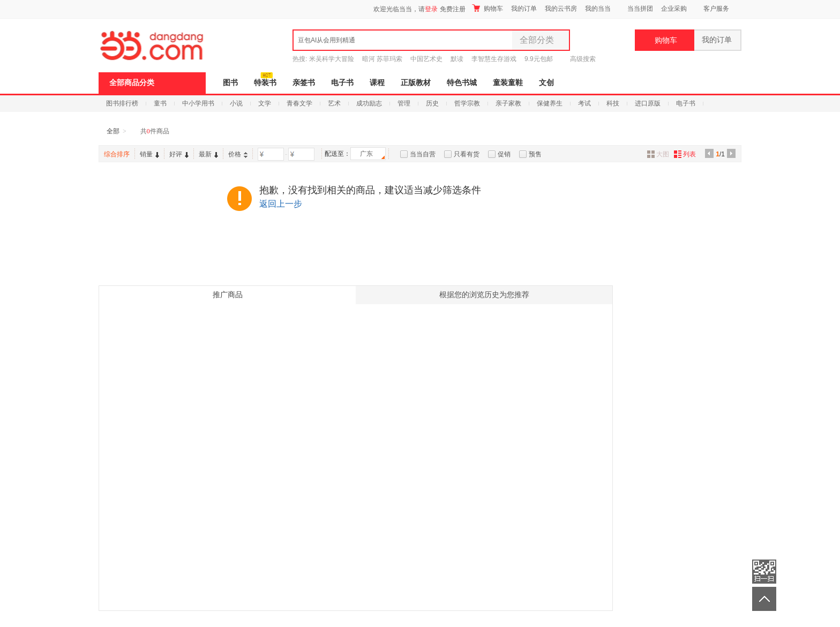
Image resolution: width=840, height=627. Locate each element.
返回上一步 (281, 204)
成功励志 (369, 103)
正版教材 (416, 83)
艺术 (334, 103)
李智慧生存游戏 (494, 59)
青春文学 (299, 103)
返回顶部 (764, 599)
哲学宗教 (467, 103)
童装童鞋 (508, 83)
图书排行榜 (122, 103)
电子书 (342, 83)
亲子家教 (508, 103)
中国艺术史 (426, 59)
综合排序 (117, 154)
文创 (546, 83)
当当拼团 (640, 9)
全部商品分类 (132, 83)
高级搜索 (583, 59)
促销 (504, 154)
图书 (230, 83)
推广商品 (228, 295)
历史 (432, 103)
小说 (236, 103)
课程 (377, 83)
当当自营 (423, 154)
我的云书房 (561, 9)
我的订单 (524, 9)
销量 (149, 154)
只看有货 (467, 154)
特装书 (265, 83)
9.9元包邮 (539, 59)
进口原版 (648, 103)
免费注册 (453, 9)
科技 (613, 103)
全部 (113, 131)
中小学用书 (198, 103)
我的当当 (598, 9)
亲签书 (304, 83)
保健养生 (550, 103)
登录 (431, 9)
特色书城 (462, 83)
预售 (535, 154)
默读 (457, 59)
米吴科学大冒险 (332, 59)
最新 (208, 154)
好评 (179, 154)
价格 (238, 154)
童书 (160, 103)
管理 (404, 103)
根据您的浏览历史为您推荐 (484, 295)
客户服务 (716, 9)
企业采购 (674, 9)
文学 (265, 103)
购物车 (487, 8)
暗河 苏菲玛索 (382, 59)
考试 (584, 103)
